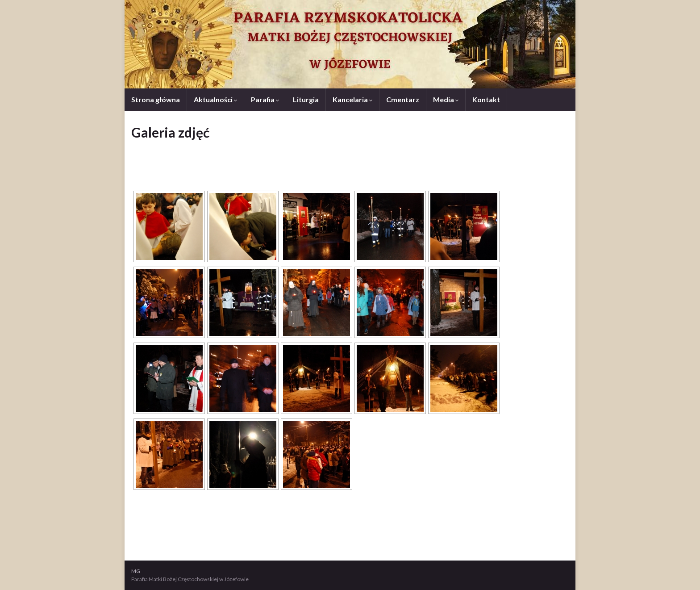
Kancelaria (352, 99)
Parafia (265, 99)
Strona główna (156, 99)
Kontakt (486, 99)
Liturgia (306, 99)
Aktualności (215, 99)
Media (446, 99)
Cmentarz (403, 99)
